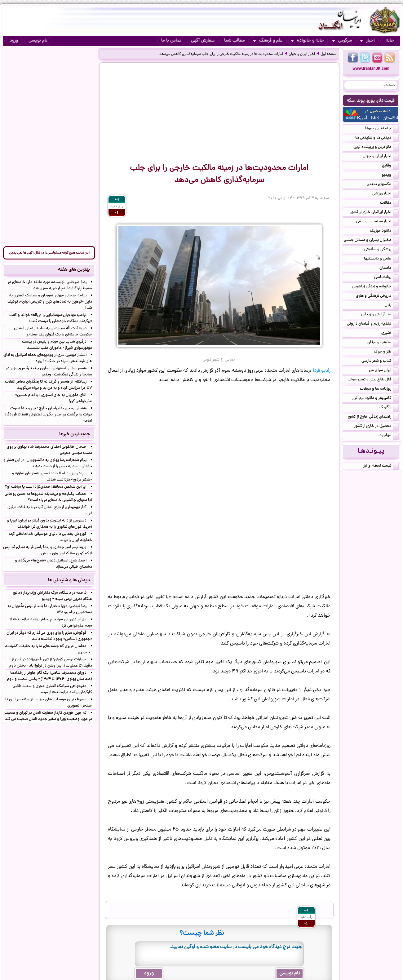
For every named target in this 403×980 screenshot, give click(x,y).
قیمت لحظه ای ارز (381, 466)
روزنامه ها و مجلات (379, 389)
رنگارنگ (389, 408)
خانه (390, 41)
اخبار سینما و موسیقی (377, 222)
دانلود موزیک (384, 231)
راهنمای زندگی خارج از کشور (373, 417)
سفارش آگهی (203, 41)
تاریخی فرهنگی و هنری (377, 296)
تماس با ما (171, 41)
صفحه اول (328, 54)
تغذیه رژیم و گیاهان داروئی (373, 324)
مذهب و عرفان (383, 343)
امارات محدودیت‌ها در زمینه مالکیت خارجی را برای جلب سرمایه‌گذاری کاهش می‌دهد (221, 54)
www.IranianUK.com (371, 69)
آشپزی (390, 334)
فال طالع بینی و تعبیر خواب (373, 380)
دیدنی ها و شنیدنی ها (377, 138)
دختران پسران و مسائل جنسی (371, 241)
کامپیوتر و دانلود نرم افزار (375, 399)
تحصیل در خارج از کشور (376, 427)
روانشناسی (386, 278)
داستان (389, 268)
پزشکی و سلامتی (381, 250)
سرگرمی (342, 41)
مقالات (389, 203)
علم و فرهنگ (268, 41)
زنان (392, 306)
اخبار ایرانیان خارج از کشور (374, 213)
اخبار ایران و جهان (302, 54)
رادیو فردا (322, 371)
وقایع (390, 166)
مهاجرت (389, 436)
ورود (14, 41)
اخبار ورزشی (385, 194)
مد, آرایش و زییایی (380, 315)
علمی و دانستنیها (381, 259)
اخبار (367, 41)
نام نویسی (38, 41)
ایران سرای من (384, 371)
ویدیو (390, 175)
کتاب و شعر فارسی (380, 361)
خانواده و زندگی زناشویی (375, 287)
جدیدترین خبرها (382, 129)
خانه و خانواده (307, 41)
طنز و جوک (386, 352)
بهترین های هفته (74, 270)
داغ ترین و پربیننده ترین (376, 148)
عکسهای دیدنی (383, 185)
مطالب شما (235, 41)
